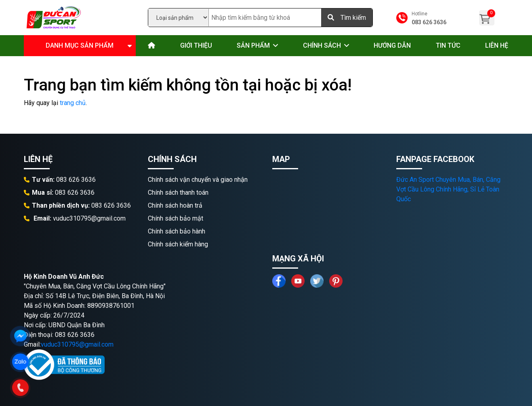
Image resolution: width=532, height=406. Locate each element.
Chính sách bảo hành (177, 231)
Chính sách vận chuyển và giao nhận (198, 180)
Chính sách (322, 45)
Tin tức (448, 45)
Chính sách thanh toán (178, 192)
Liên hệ (497, 45)
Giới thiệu (196, 45)
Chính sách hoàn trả (175, 205)
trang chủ (73, 103)
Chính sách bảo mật (176, 218)
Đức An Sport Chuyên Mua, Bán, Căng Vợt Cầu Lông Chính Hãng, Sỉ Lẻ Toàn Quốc (448, 189)
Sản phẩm (253, 45)
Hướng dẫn (392, 45)
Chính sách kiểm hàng (178, 244)
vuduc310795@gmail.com (77, 344)
